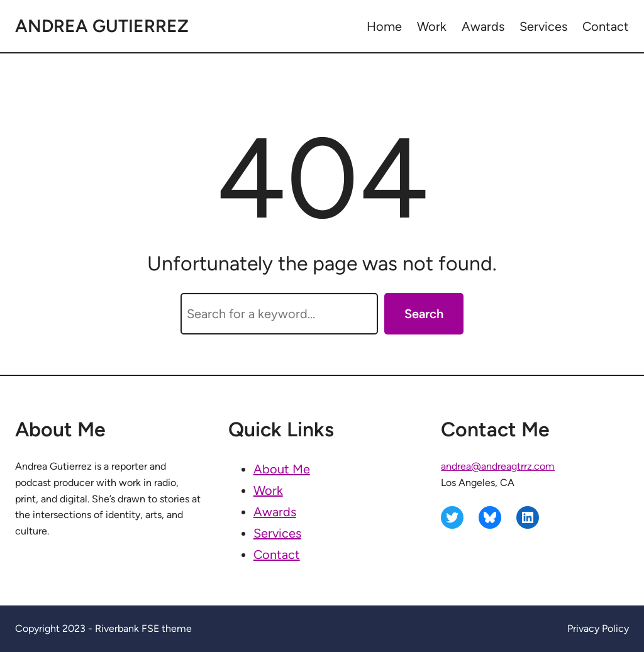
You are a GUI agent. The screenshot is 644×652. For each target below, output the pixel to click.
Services (277, 533)
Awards (275, 512)
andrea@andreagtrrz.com (498, 466)
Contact (277, 555)
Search (424, 314)
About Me (282, 469)
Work (268, 490)
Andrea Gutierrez (102, 26)
